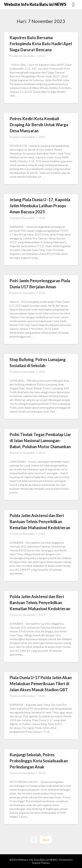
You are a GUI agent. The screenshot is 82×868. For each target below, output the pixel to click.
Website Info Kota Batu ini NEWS (35, 4)
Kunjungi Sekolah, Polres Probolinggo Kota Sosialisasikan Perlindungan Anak (39, 761)
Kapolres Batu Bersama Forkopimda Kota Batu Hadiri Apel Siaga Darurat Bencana (41, 44)
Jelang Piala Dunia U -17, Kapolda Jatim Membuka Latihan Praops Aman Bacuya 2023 (40, 206)
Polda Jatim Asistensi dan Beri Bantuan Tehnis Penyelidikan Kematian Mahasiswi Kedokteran (40, 522)
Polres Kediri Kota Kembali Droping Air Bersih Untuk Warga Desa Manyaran (39, 125)
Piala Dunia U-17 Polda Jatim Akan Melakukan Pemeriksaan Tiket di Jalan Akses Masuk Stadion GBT (41, 684)
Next (46, 840)
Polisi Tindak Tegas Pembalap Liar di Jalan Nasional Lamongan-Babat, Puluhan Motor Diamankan (40, 441)
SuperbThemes (41, 863)
